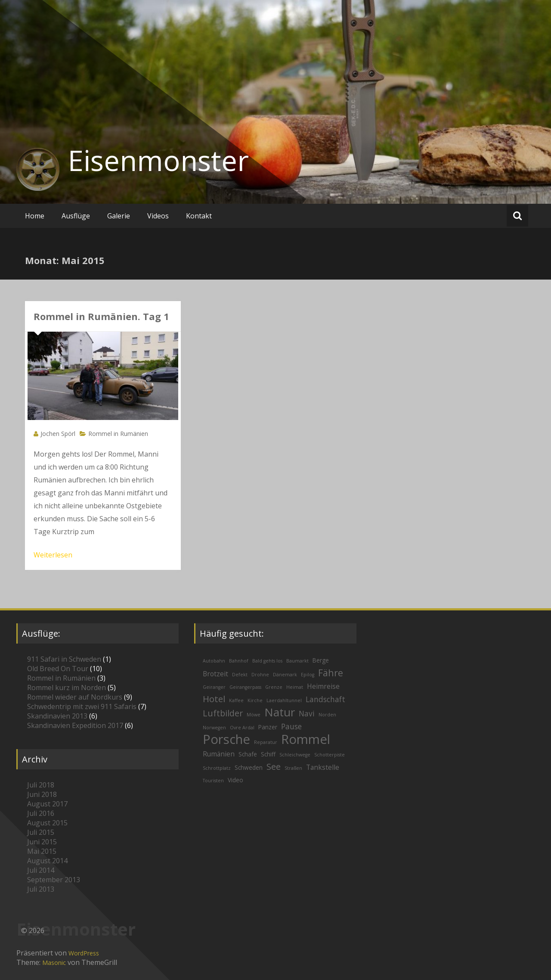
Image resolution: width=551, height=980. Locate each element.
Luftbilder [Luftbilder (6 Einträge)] (223, 713)
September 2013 (54, 880)
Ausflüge (76, 216)
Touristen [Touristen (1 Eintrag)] (213, 781)
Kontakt (199, 216)
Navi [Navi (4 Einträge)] (307, 714)
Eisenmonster (158, 160)
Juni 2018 (42, 794)
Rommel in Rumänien (118, 434)
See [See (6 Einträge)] (274, 767)
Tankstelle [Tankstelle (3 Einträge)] (323, 767)
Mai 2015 (42, 851)
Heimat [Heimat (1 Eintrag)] (295, 687)
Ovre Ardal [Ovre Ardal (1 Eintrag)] (242, 728)
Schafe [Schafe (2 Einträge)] (248, 754)
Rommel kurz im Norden (67, 688)
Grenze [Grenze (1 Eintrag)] (274, 687)
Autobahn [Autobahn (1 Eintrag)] (214, 661)
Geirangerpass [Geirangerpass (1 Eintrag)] (245, 687)
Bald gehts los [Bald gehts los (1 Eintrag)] (267, 661)
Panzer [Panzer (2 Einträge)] (268, 727)
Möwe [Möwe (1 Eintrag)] (254, 715)
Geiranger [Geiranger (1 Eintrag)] (214, 687)
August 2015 (47, 823)
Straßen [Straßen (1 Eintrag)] (293, 768)
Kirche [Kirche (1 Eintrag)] (255, 700)
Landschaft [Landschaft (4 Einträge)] (325, 699)
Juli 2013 (41, 889)
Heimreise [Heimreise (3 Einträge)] (323, 686)
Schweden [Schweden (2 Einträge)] (249, 767)
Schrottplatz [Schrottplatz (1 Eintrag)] (217, 768)
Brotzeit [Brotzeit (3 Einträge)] (215, 674)
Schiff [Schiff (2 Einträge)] (268, 754)
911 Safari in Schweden (64, 659)
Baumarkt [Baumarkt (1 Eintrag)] (297, 661)
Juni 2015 (42, 842)
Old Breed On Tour (58, 669)
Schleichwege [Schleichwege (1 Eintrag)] (295, 755)
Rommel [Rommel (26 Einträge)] (306, 739)
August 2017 (47, 804)
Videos (158, 216)
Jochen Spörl (58, 434)
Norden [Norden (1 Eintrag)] (327, 715)
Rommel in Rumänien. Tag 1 (101, 316)
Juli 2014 (41, 870)
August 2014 (47, 861)
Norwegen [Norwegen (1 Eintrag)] (214, 728)
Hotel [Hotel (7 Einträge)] (214, 699)
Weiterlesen (53, 555)
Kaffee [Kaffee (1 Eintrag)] (236, 700)
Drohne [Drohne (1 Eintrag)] (260, 675)
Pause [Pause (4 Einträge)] (291, 726)
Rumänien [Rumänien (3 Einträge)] (219, 754)
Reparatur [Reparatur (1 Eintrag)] (266, 742)
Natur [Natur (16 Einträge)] (280, 712)
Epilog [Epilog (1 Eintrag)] (308, 675)
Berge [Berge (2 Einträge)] (321, 660)
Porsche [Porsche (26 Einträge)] (226, 739)
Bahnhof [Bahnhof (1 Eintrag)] (239, 661)
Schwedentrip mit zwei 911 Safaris (82, 706)
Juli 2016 (41, 813)
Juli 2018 (41, 785)
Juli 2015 (41, 832)
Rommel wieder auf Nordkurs (75, 697)
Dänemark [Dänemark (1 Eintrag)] (285, 675)
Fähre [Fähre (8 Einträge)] (331, 673)
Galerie (119, 216)
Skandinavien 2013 (57, 716)
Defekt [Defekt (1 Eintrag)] (240, 675)
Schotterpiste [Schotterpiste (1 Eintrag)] (330, 755)
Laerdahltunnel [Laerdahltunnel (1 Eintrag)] (284, 700)
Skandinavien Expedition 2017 (75, 725)
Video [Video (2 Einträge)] (235, 780)
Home (35, 216)
